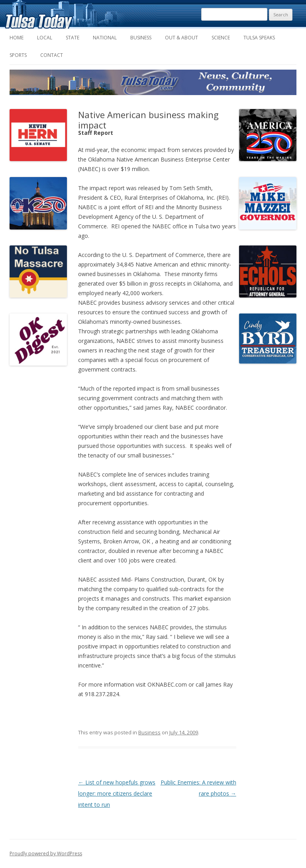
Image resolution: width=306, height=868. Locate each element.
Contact (52, 55)
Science (221, 38)
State (73, 38)
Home (17, 38)
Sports (18, 55)
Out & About (181, 38)
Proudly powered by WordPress (46, 853)
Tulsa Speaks (259, 38)
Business (141, 38)
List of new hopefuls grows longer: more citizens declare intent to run (117, 793)
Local (45, 38)
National (105, 38)
